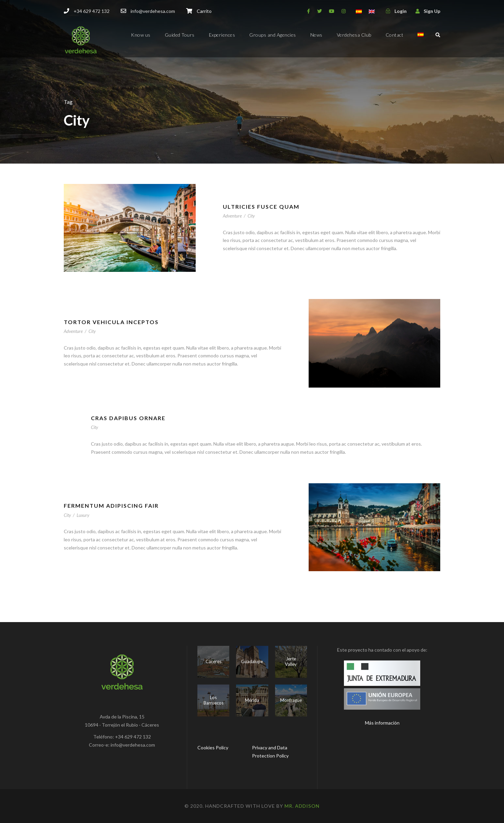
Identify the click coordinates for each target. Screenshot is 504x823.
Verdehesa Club (354, 35)
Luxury (83, 515)
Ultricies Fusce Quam (261, 207)
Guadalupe (252, 661)
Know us (141, 35)
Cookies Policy (213, 747)
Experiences (222, 35)
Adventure (232, 216)
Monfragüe (291, 700)
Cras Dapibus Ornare (128, 418)
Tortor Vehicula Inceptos (111, 322)
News (316, 35)
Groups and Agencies (273, 35)
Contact (395, 35)
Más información (382, 723)
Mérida (252, 700)
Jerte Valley (291, 661)
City (251, 216)
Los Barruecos (214, 700)
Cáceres (214, 661)
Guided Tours (180, 35)
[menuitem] (421, 41)
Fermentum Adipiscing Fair (111, 506)
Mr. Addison (302, 806)
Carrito (204, 11)
